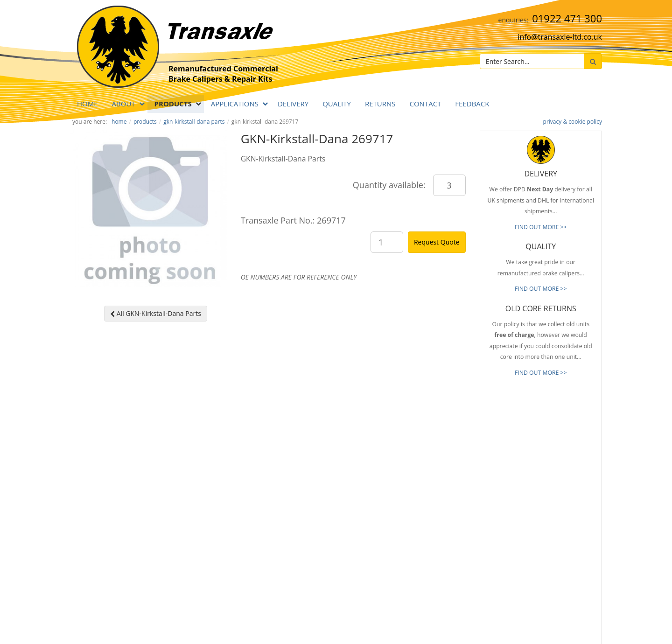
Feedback (472, 104)
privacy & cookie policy (573, 122)
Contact (425, 104)
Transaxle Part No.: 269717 (293, 220)
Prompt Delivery (410, 485)
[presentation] (558, 578)
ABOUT (124, 104)
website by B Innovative (574, 635)
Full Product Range (413, 513)
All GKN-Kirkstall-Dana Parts (156, 313)
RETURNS (380, 104)
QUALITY (337, 104)
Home (87, 104)
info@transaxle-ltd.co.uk (560, 37)
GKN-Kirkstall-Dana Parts (194, 122)
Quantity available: (389, 185)
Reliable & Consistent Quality (426, 471)
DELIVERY (293, 104)
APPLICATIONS (235, 104)
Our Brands (404, 527)
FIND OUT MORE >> (541, 227)
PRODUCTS (173, 104)
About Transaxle (410, 541)
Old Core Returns (411, 499)
